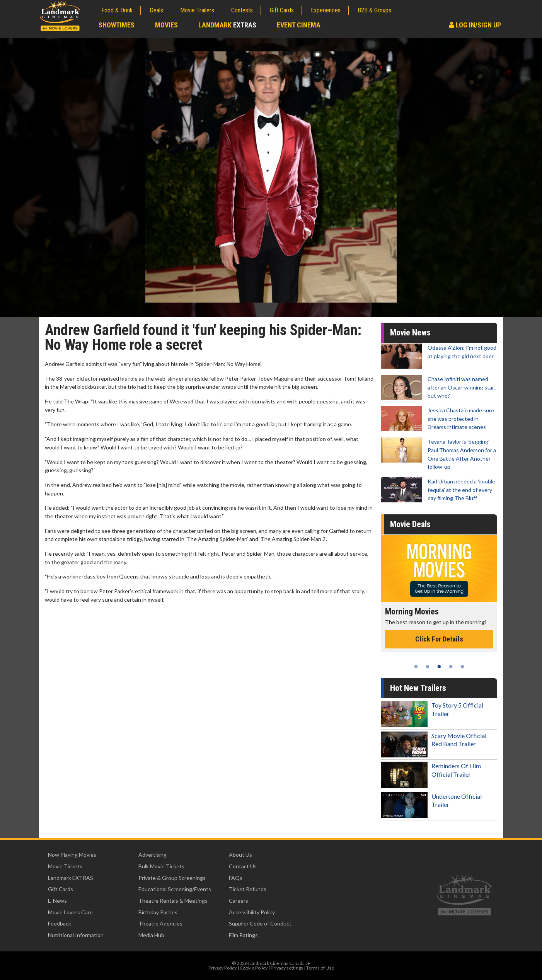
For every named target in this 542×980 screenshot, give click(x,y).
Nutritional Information (76, 935)
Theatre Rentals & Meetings (173, 901)
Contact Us (243, 866)
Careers (239, 901)
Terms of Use (320, 968)
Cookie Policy (254, 968)
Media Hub (151, 935)
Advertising (153, 855)
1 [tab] (416, 667)
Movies (166, 25)
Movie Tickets (65, 866)
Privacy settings (287, 968)
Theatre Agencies (160, 923)
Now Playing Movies (72, 855)
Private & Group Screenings (172, 878)
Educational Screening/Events (175, 889)
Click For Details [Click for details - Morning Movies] (439, 639)
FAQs (236, 878)
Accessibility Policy (252, 912)
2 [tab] (428, 667)
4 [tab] (451, 667)
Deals (156, 10)
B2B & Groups (374, 10)
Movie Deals (410, 524)
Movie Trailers (197, 10)
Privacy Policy (222, 968)
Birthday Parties (158, 912)
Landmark (227, 25)
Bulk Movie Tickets (161, 866)
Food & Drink (117, 10)
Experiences (326, 10)
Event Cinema (299, 25)
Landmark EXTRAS (71, 878)
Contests (242, 10)
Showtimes (117, 25)
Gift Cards (282, 10)
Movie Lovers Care (70, 912)
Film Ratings (243, 935)
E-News (57, 901)
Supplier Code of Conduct (260, 923)
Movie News (410, 333)
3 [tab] (439, 667)
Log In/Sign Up (475, 25)
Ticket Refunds (248, 889)
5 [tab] (462, 667)
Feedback (60, 923)
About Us (240, 855)
